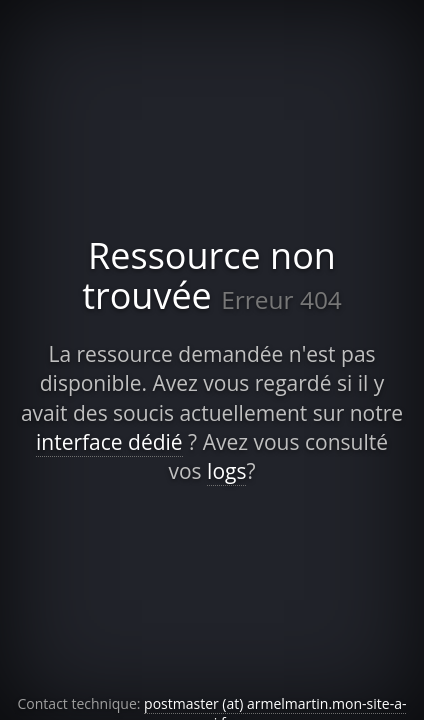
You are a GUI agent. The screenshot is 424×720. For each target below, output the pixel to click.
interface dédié (109, 442)
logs (226, 471)
